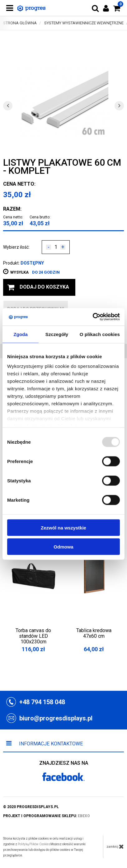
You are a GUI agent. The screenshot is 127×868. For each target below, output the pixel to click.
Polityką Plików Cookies (34, 844)
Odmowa (63, 546)
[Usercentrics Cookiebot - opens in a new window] (93, 317)
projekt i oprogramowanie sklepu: (47, 816)
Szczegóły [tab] (57, 334)
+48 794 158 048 (42, 702)
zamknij (115, 846)
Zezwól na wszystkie (63, 527)
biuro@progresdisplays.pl (56, 718)
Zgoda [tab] (21, 334)
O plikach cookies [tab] (100, 334)
